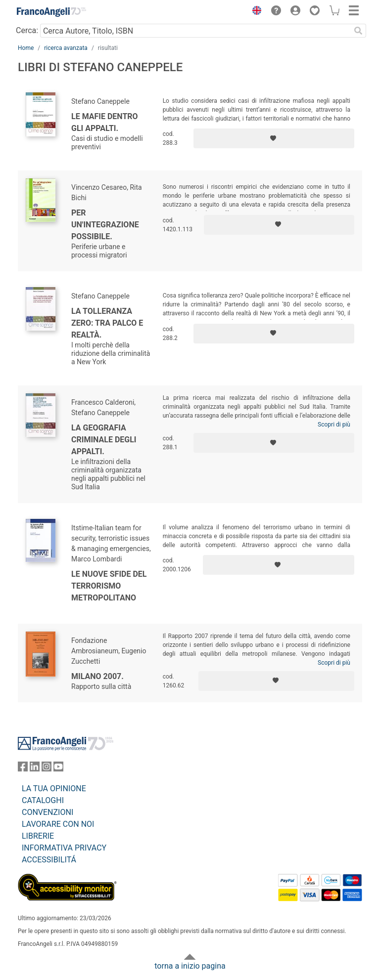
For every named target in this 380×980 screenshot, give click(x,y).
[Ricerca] (358, 31)
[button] (254, 12)
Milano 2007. (97, 676)
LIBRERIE (38, 836)
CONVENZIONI (47, 812)
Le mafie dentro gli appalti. (105, 122)
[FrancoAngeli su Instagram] (47, 769)
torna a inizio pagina (190, 966)
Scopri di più (334, 425)
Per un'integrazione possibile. (105, 225)
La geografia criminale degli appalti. (104, 440)
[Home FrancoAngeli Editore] (51, 12)
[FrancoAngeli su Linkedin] (35, 769)
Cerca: (27, 30)
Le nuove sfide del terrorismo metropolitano (109, 586)
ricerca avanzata (66, 48)
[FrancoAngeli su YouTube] (58, 769)
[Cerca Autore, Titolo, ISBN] (195, 31)
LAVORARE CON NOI (58, 824)
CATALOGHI (43, 800)
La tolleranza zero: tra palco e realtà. (107, 323)
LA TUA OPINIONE (54, 788)
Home (26, 48)
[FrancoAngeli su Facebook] (23, 769)
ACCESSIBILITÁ (49, 860)
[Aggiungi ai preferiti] (274, 138)
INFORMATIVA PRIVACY (64, 848)
